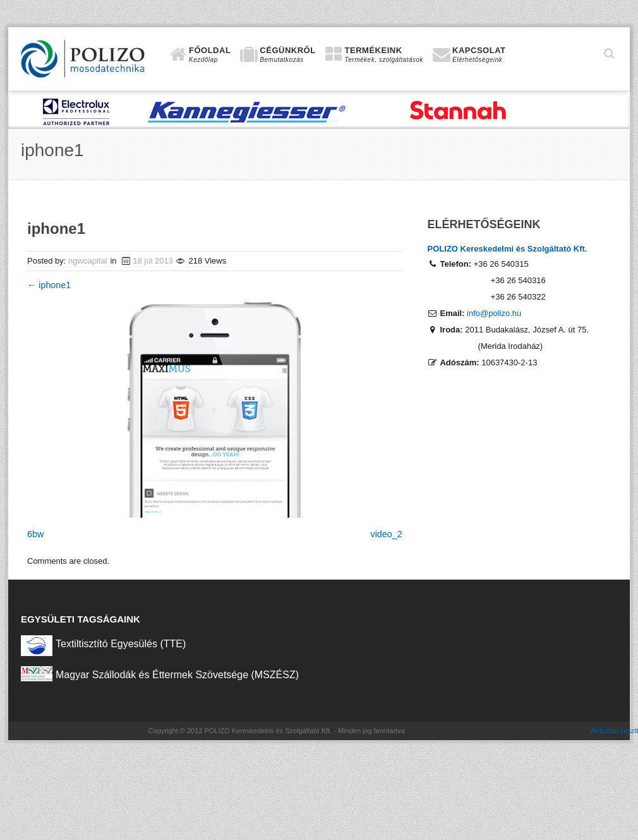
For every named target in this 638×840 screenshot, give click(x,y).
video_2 (387, 534)
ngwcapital (87, 261)
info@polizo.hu (494, 313)
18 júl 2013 (153, 261)
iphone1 (49, 285)
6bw (35, 534)
